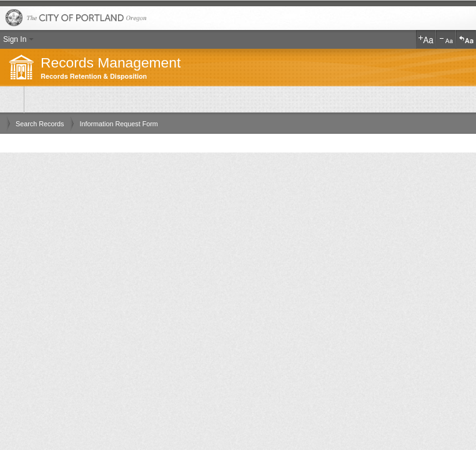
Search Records (40, 124)
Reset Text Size (466, 39)
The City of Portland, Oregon (238, 18)
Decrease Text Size (446, 39)
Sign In (15, 39)
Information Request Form (118, 124)
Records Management (111, 62)
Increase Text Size (426, 39)
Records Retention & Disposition (94, 77)
